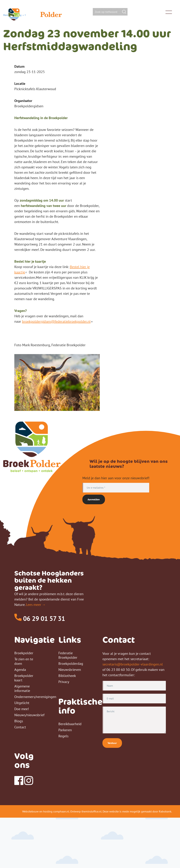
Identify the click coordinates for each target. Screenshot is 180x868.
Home (6, 65)
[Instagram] (29, 834)
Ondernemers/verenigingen (35, 747)
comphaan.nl (61, 862)
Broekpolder (24, 703)
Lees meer (34, 655)
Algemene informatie (22, 739)
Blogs (19, 771)
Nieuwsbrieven (70, 720)
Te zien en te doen (24, 712)
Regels (63, 786)
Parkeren (65, 780)
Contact (20, 777)
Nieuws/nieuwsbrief (29, 765)
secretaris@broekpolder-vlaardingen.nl (133, 715)
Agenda (23, 65)
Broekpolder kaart (24, 728)
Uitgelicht (22, 753)
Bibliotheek (67, 726)
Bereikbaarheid (70, 774)
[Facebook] (19, 834)
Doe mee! (22, 759)
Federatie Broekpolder (68, 706)
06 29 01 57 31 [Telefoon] (40, 669)
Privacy (64, 732)
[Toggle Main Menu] (164, 12)
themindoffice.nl (92, 862)
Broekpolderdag (71, 714)
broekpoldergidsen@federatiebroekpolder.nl (58, 372)
